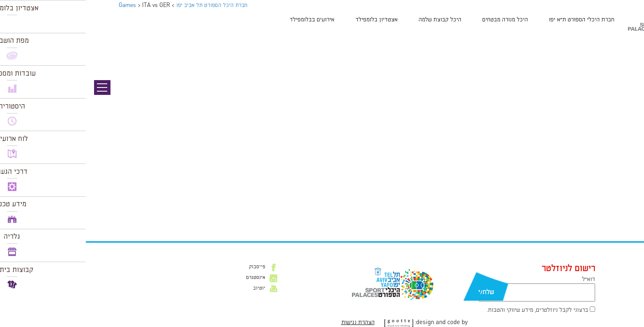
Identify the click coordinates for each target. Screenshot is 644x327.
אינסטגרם (170, 278)
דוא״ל (503, 279)
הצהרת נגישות (272, 322)
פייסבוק (171, 267)
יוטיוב (173, 288)
